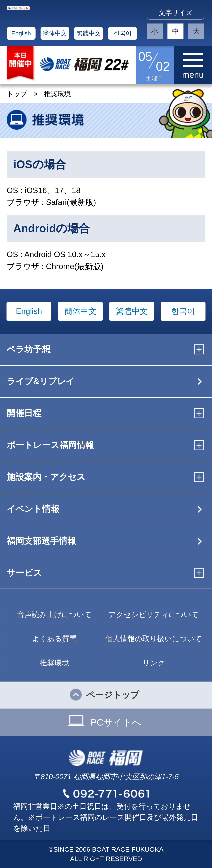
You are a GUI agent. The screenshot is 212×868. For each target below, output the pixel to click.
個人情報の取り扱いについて (154, 639)
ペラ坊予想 (29, 349)
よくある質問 (54, 639)
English (21, 33)
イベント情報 (33, 509)
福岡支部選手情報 (41, 541)
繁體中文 (89, 33)
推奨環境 (54, 663)
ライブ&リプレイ (41, 381)
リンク (154, 663)
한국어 (123, 33)
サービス (24, 573)
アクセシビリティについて (154, 614)
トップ (17, 94)
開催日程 (24, 413)
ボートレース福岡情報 (50, 445)
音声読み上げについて (54, 614)
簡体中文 (55, 33)
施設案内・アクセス (46, 477)
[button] (19, 8)
